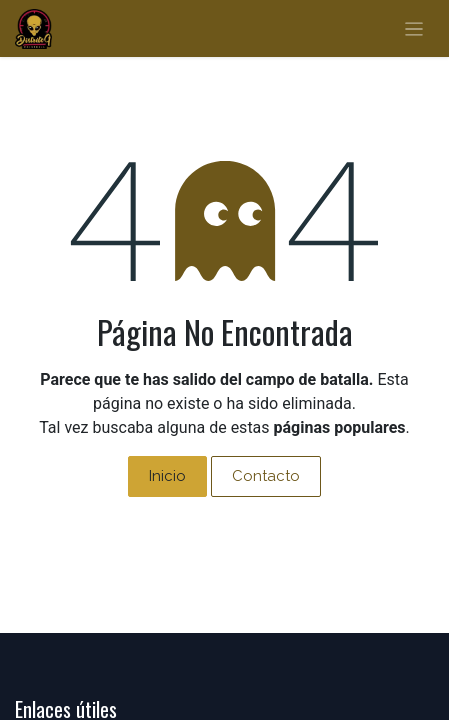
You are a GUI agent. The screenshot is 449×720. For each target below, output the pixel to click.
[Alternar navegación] (414, 28)
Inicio (167, 476)
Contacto (266, 476)
